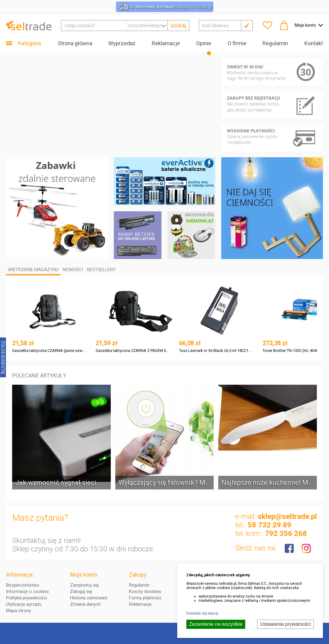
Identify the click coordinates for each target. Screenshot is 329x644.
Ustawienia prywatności (285, 624)
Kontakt (314, 43)
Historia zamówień (89, 598)
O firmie (237, 43)
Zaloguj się (81, 591)
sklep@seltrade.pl (287, 516)
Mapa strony (19, 611)
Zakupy (138, 575)
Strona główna (75, 43)
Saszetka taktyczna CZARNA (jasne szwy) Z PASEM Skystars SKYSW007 (49, 351)
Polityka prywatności (27, 598)
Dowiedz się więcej (202, 613)
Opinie (204, 43)
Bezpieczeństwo (23, 585)
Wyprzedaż (122, 43)
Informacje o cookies (27, 591)
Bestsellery (101, 270)
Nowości (73, 270)
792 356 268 (286, 533)
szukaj (178, 26)
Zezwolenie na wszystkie (216, 624)
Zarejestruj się (84, 585)
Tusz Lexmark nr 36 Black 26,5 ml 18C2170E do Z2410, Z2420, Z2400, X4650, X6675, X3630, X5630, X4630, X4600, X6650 (216, 351)
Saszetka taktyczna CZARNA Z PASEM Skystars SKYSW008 (132, 351)
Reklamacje (166, 43)
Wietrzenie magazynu (33, 270)
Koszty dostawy (145, 591)
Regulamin (275, 43)
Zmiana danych (85, 604)
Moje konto (84, 575)
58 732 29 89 (270, 525)
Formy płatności (145, 598)
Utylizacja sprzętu (24, 604)
